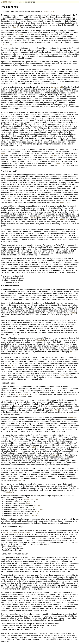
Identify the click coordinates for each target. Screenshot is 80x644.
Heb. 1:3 (55, 455)
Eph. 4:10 (34, 515)
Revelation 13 (20, 35)
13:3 (35, 500)
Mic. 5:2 (11, 198)
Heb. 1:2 (30, 504)
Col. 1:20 (31, 507)
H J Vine (19, 2)
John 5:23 (73, 418)
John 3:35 (29, 500)
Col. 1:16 (11, 179)
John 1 (5, 532)
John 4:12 (33, 218)
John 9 (19, 144)
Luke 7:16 (40, 216)
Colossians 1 (14, 532)
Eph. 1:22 (31, 502)
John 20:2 (64, 375)
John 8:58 (63, 220)
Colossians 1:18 (48, 11)
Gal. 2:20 (10, 365)
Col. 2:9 (21, 480)
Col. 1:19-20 (24, 395)
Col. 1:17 (38, 509)
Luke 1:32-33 (65, 202)
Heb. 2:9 (37, 505)
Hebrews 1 (27, 532)
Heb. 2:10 (35, 447)
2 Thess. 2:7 (6, 44)
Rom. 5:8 (40, 340)
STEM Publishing (8, 2)
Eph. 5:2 (11, 330)
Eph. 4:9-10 (55, 410)
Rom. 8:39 (73, 352)
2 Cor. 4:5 (52, 155)
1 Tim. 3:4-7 (16, 27)
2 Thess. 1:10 (59, 163)
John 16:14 (5, 154)
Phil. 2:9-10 (72, 313)
